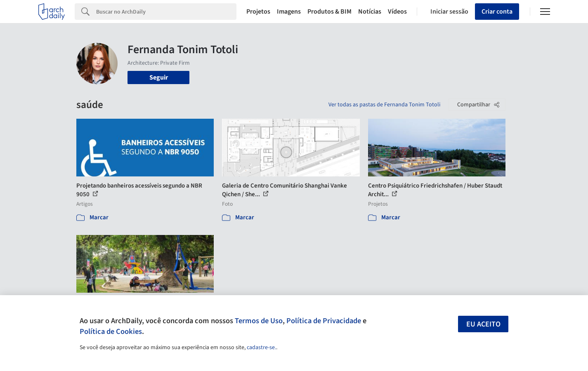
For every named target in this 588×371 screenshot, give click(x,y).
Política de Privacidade (324, 321)
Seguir (159, 77)
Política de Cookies (111, 331)
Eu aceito (483, 324)
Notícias (370, 12)
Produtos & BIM (329, 12)
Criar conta (497, 12)
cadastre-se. (261, 348)
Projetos (258, 12)
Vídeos (397, 12)
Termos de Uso (259, 321)
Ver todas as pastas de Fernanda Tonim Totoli (384, 105)
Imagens (289, 12)
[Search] (166, 12)
